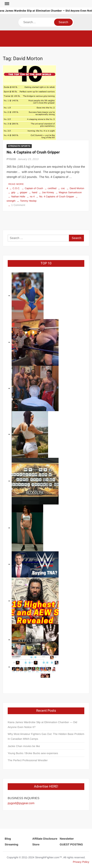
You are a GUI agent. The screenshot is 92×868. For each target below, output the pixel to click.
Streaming (11, 844)
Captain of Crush (34, 188)
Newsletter (67, 839)
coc (63, 188)
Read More (16, 184)
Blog (8, 839)
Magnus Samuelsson (70, 192)
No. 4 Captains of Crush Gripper (33, 152)
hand (35, 192)
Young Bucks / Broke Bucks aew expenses (33, 753)
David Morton (77, 188)
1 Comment (18, 205)
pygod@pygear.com (21, 803)
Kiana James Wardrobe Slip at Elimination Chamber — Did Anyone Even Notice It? (42, 725)
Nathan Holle (18, 197)
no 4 (32, 197)
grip (13, 192)
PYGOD (11, 159)
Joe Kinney (48, 192)
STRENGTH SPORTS (19, 146)
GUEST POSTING (71, 844)
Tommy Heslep (28, 201)
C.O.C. (16, 188)
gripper (24, 192)
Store (36, 844)
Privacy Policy (81, 862)
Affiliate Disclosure (45, 839)
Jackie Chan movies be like (24, 746)
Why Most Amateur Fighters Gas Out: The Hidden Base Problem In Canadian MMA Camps (46, 736)
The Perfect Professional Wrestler (28, 760)
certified (52, 188)
